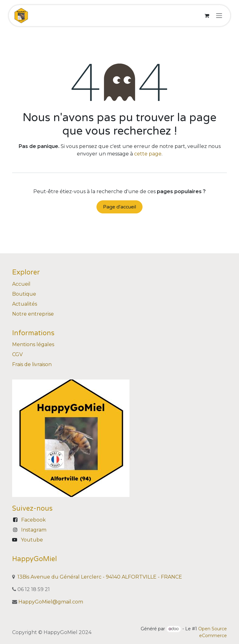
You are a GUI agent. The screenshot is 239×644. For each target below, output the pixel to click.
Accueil (21, 284)
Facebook (33, 520)
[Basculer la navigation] (219, 16)
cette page (148, 154)
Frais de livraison (32, 364)
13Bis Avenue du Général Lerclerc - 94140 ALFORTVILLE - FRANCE (100, 577)
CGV (17, 354)
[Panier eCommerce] (207, 16)
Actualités (25, 304)
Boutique (24, 294)
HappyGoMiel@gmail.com (51, 602)
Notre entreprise (33, 314)
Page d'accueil (119, 207)
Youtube (32, 540)
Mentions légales (33, 344)
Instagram (34, 530)
